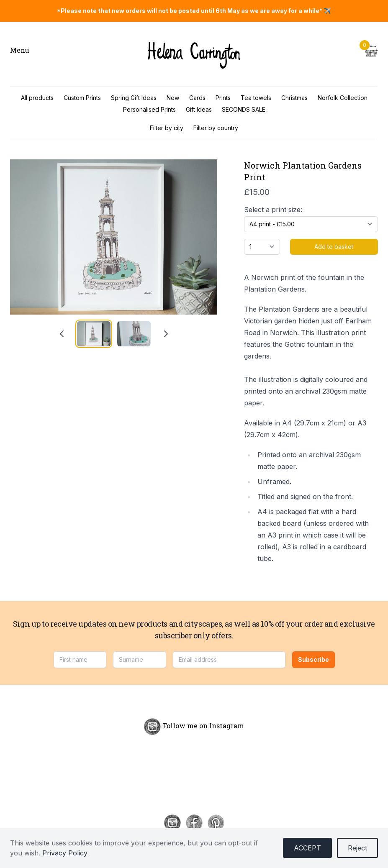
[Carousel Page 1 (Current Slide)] (94, 334)
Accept (307, 848)
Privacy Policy (65, 853)
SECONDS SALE (244, 109)
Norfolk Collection (343, 98)
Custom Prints (82, 98)
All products (37, 98)
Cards (197, 98)
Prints (223, 98)
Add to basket (334, 247)
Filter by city (167, 128)
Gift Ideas (199, 109)
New (173, 98)
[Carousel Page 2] (134, 334)
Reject (357, 848)
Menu (20, 50)
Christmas (294, 98)
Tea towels (256, 98)
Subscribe (313, 659)
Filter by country (216, 128)
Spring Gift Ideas (134, 98)
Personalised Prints (149, 109)
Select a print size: (273, 210)
